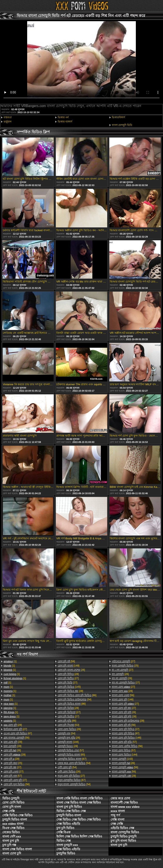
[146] (123, 700)
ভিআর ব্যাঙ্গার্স (65, 122)
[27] (15, 729)
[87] (18, 733)
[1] (10, 661)
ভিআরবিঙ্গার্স (118, 117)
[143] (122, 759)
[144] (68, 742)
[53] (68, 725)
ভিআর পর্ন (63, 117)
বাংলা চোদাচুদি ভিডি (122, 125)
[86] (77, 695)
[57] (13, 776)
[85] (71, 755)
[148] (69, 666)
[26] (12, 750)
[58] (66, 661)
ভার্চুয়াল (8, 122)
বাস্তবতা (8, 117)
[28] (13, 725)
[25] (13, 763)
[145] (69, 687)
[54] (74, 700)
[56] (16, 738)
